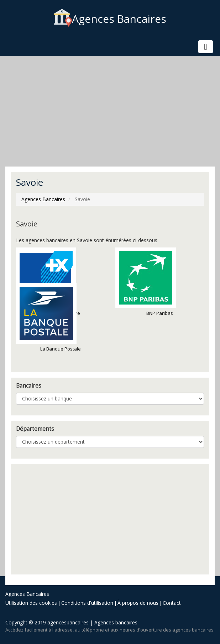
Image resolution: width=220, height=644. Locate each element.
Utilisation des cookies (31, 603)
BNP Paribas (146, 282)
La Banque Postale (48, 318)
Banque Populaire (48, 282)
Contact (172, 603)
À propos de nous (138, 603)
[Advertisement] (110, 111)
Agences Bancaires (110, 19)
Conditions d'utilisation (87, 603)
